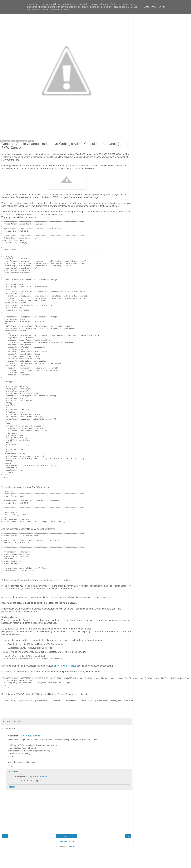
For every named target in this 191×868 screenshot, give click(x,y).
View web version (67, 841)
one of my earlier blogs (65, 666)
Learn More (150, 7)
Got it (162, 7)
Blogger (72, 846)
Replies (14, 772)
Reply (11, 766)
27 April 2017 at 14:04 (30, 736)
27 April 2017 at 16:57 (37, 777)
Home (67, 836)
